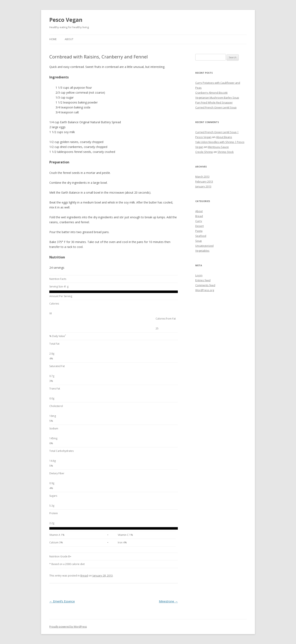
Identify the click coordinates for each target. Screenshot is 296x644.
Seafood (201, 236)
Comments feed (205, 285)
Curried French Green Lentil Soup (216, 107)
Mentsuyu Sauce (218, 147)
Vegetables (202, 251)
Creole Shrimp (204, 152)
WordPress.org (205, 290)
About (69, 39)
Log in (199, 275)
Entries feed (203, 280)
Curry (199, 221)
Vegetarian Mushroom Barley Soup (217, 98)
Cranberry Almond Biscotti (211, 93)
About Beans (224, 137)
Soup (199, 241)
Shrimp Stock (226, 152)
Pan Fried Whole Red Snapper (214, 102)
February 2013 (204, 181)
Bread (84, 575)
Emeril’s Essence (62, 601)
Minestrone (168, 601)
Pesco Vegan (66, 20)
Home (53, 39)
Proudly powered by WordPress (68, 627)
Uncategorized (204, 246)
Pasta (199, 231)
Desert (199, 226)
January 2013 (203, 186)
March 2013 (202, 177)
